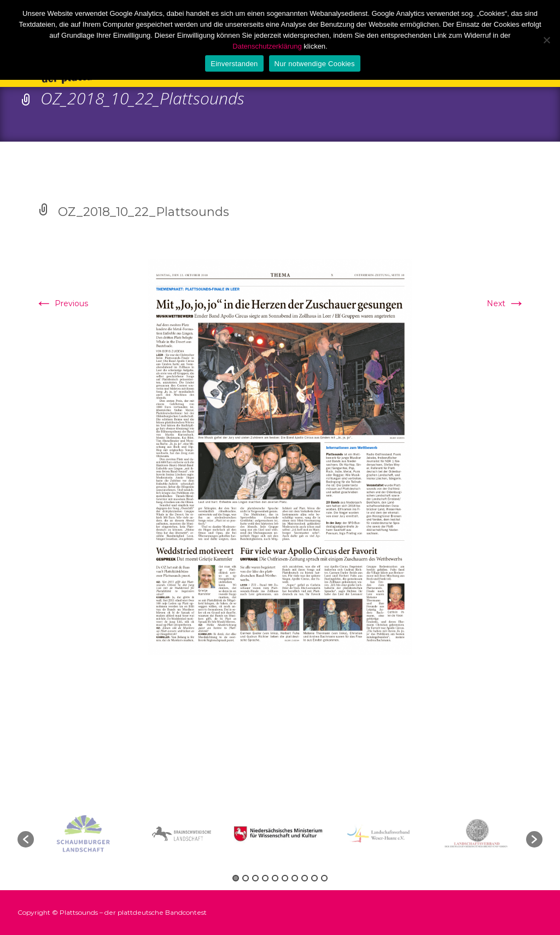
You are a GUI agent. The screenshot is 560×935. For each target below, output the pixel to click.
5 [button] (275, 878)
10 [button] (324, 878)
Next (506, 303)
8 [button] (305, 878)
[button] (26, 839)
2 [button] (246, 878)
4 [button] (265, 878)
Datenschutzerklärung (267, 46)
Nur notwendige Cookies (315, 64)
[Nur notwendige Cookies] (546, 40)
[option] (280, 834)
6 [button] (285, 878)
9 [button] (314, 878)
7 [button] (295, 878)
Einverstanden (234, 64)
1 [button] (236, 878)
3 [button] (255, 878)
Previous (62, 303)
